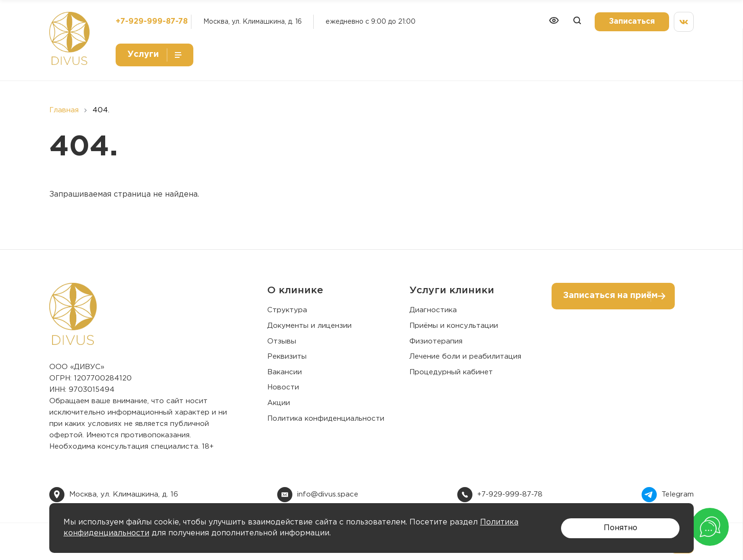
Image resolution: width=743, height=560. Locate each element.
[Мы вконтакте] (684, 22)
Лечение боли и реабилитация (465, 357)
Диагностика (433, 310)
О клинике (295, 290)
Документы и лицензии (309, 326)
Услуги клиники (452, 290)
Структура (287, 310)
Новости (283, 387)
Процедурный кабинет (451, 372)
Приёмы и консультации (454, 326)
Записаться (632, 22)
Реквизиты (287, 357)
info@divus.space (328, 494)
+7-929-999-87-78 (152, 22)
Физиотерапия (436, 341)
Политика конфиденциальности (326, 419)
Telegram (678, 494)
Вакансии (285, 372)
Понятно (621, 528)
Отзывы (282, 341)
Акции (279, 403)
